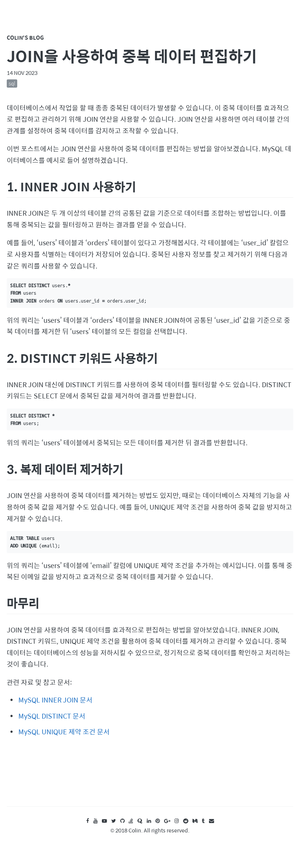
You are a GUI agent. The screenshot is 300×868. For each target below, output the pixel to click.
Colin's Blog (25, 37)
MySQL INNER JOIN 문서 (55, 700)
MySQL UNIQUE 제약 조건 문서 (64, 732)
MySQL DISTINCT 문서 (52, 716)
